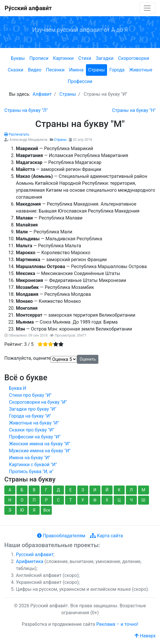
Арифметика (30, 561)
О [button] (22, 500)
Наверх (145, 636)
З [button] (83, 490)
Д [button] (59, 490)
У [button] (83, 500)
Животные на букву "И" (34, 423)
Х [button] (107, 500)
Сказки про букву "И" (32, 430)
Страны (96, 70)
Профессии (80, 81)
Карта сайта (106, 536)
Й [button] (107, 490)
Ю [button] (22, 510)
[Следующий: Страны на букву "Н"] (134, 110)
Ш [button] (143, 500)
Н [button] (10, 500)
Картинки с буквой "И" (33, 465)
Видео (35, 70)
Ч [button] (131, 500)
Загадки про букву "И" (33, 409)
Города (117, 70)
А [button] (10, 490)
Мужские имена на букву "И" (40, 451)
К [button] (119, 490)
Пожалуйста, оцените (27, 358)
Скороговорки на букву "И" (38, 402)
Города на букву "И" (30, 416)
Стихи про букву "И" (30, 395)
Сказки (16, 70)
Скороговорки (134, 58)
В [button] (34, 490)
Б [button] (22, 490)
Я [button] (34, 510)
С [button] (58, 500)
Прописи (39, 58)
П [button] (34, 500)
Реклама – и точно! (117, 624)
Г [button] (46, 490)
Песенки (55, 70)
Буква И (18, 388)
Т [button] (71, 500)
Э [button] (10, 510)
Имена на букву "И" (30, 458)
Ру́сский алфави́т (28, 8)
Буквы (18, 58)
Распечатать (17, 134)
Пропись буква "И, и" (31, 472)
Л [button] (131, 490)
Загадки (105, 58)
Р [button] (46, 500)
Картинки (63, 58)
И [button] (95, 490)
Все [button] (47, 510)
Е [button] (71, 490)
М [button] (144, 490)
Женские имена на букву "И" (39, 444)
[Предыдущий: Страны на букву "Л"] (26, 110)
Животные (141, 70)
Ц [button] (119, 500)
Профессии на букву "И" (35, 437)
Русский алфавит (35, 554)
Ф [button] (95, 500)
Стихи (85, 58)
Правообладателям (61, 536)
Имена (76, 70)
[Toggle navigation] (147, 8)
